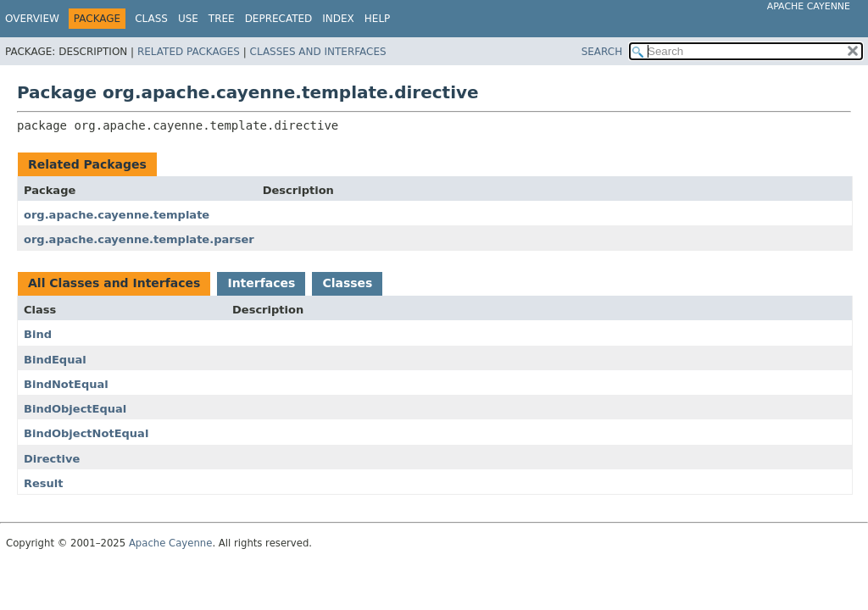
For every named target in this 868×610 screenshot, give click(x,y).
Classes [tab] (347, 283)
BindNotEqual (66, 384)
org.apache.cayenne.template (117, 215)
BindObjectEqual (75, 409)
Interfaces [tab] (261, 283)
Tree (222, 19)
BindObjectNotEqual (86, 433)
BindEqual (55, 360)
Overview (32, 19)
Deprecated (279, 19)
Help (378, 19)
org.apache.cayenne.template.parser (139, 239)
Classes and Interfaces (318, 52)
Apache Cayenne (809, 6)
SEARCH (602, 52)
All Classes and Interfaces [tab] (114, 283)
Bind (38, 334)
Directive (52, 459)
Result (44, 483)
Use (188, 19)
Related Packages (189, 52)
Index (338, 19)
